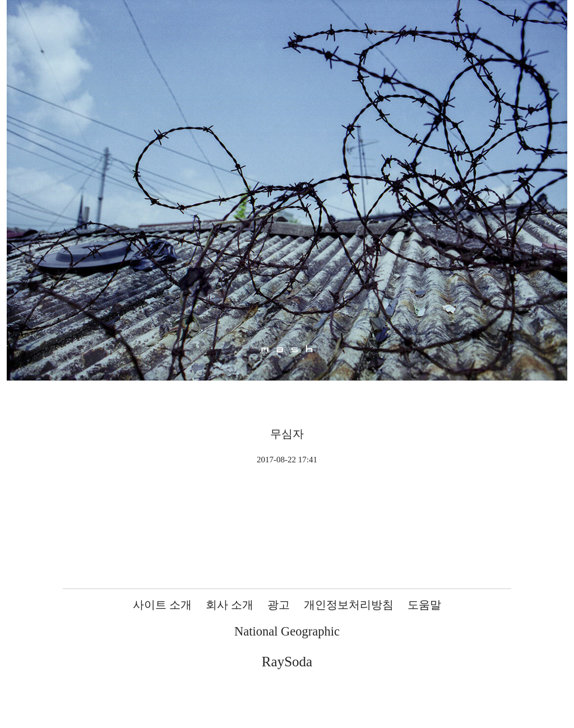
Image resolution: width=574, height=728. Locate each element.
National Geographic (287, 631)
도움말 (424, 605)
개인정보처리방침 (349, 605)
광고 (279, 605)
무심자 (287, 434)
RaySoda (287, 662)
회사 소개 (230, 605)
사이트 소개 (162, 605)
